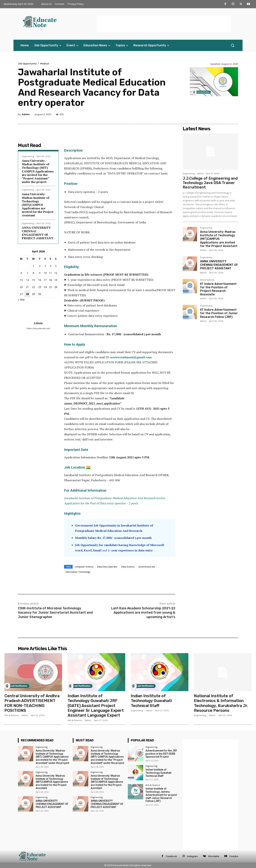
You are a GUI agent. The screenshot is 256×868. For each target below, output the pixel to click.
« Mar (21, 300)
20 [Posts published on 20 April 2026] (21, 287)
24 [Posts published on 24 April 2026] (45, 287)
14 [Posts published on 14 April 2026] (27, 280)
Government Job (147, 567)
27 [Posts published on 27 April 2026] (21, 294)
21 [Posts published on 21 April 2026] (27, 287)
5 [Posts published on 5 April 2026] (56, 266)
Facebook (171, 856)
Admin (26, 114)
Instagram (192, 856)
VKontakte (214, 856)
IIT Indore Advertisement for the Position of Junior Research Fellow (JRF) (219, 313)
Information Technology (78, 572)
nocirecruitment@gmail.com (131, 357)
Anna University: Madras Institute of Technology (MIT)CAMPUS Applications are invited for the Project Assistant (38, 205)
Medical (45, 64)
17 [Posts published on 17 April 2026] (45, 280)
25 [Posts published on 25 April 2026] (50, 287)
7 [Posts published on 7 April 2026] (27, 273)
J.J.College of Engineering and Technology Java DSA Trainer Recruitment (210, 183)
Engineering (28, 156)
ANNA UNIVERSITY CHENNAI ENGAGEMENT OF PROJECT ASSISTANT (37, 233)
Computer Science (84, 567)
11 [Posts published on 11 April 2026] (50, 273)
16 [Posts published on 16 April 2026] (40, 280)
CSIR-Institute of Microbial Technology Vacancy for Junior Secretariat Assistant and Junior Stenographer (55, 613)
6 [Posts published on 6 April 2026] (21, 273)
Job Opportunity (27, 64)
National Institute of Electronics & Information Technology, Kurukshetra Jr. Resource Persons (221, 703)
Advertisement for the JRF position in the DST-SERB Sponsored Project (161, 754)
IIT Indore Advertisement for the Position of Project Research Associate (218, 289)
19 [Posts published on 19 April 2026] (56, 280)
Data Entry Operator (107, 567)
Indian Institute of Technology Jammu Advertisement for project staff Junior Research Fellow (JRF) (161, 795)
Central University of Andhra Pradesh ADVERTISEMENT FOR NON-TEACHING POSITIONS (32, 703)
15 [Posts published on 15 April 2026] (33, 280)
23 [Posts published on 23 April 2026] (40, 287)
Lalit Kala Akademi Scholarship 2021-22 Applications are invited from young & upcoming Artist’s (143, 613)
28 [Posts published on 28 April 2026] (27, 294)
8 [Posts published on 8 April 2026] (33, 273)
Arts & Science (207, 280)
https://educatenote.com (38, 328)
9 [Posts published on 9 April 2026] (40, 273)
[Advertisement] (164, 24)
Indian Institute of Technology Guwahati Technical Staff (152, 701)
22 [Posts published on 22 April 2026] (33, 287)
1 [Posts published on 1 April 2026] (33, 266)
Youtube (234, 856)
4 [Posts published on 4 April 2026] (50, 266)
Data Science (128, 567)
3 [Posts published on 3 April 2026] (45, 266)
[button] (233, 45)
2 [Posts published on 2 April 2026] (40, 266)
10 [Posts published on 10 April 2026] (45, 273)
